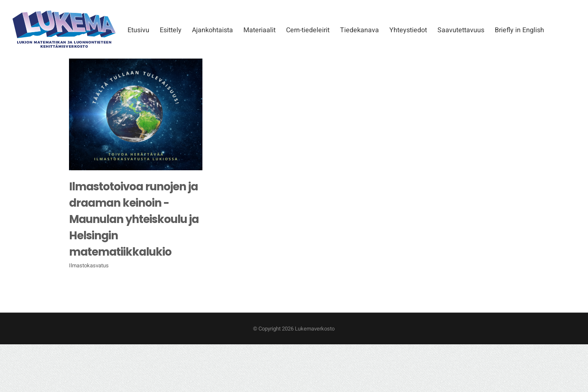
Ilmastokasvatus (89, 265)
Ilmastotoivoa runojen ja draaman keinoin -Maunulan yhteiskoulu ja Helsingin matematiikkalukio (134, 219)
